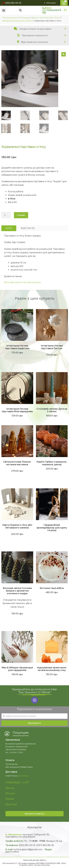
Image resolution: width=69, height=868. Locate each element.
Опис (9, 228)
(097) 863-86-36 (45, 845)
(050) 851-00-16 (27, 845)
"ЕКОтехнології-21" (11, 18)
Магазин (26, 18)
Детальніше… (24, 776)
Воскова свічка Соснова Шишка (22, 282)
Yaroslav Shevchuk (42, 865)
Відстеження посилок (33, 42)
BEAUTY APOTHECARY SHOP (46, 18)
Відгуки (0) (28, 228)
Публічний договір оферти (35, 860)
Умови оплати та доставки (33, 29)
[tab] (34, 29)
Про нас (10, 788)
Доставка (11, 772)
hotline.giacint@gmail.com (28, 849)
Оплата (10, 760)
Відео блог (11, 804)
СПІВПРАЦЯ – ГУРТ (17, 782)
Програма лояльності (33, 35)
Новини (10, 799)
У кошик (21, 215)
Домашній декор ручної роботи (17, 21)
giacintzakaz (12, 852)
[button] (11, 3)
